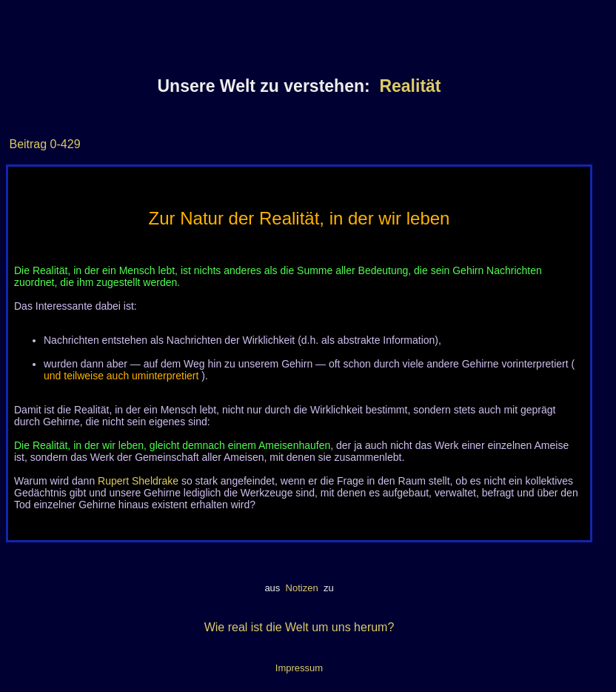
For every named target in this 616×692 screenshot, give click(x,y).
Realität (410, 86)
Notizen (302, 588)
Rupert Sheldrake (138, 481)
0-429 (63, 144)
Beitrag (28, 144)
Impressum (299, 668)
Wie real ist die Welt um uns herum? (299, 627)
